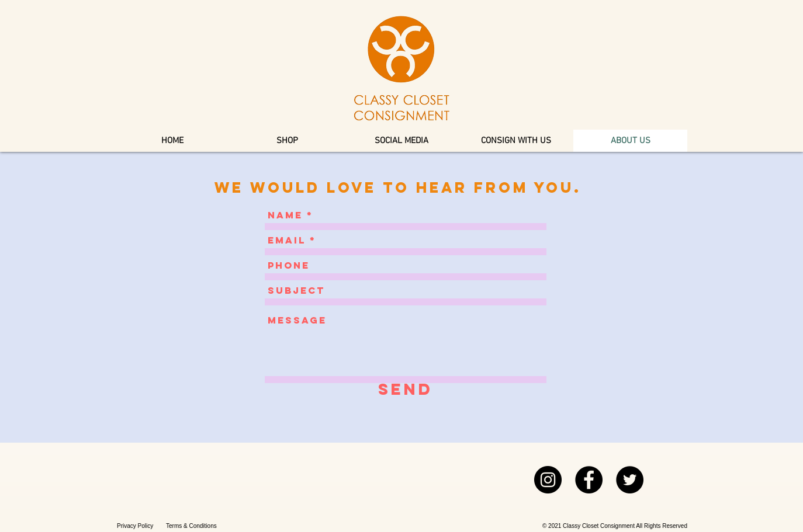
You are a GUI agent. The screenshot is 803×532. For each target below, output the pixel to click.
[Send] (406, 389)
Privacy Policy (135, 526)
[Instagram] (548, 480)
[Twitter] (630, 480)
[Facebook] (589, 480)
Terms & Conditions (191, 526)
